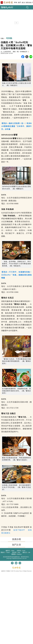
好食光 (21, 551)
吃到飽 (9, 38)
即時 (16, 3)
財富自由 (29, 3)
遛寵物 (16, 554)
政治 (23, 3)
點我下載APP (19, 530)
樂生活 (26, 552)
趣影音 (10, 551)
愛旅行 (5, 552)
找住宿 (16, 552)
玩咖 (2, 38)
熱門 (19, 3)
